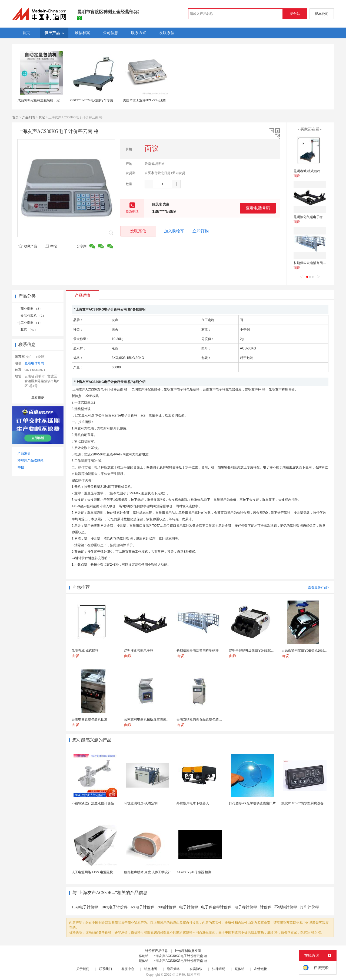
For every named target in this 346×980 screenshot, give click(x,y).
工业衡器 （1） (31, 323)
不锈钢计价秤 (286, 907)
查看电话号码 (258, 208)
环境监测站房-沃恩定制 (141, 803)
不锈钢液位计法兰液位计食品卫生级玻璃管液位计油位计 (112, 803)
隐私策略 (173, 969)
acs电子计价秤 (142, 907)
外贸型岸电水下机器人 (193, 803)
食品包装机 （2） (33, 316)
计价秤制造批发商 (188, 951)
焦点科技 (179, 975)
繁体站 (239, 969)
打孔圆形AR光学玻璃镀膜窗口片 (252, 803)
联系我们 (105, 969)
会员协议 (196, 969)
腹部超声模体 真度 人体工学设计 (148, 872)
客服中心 (128, 969)
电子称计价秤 (246, 907)
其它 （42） (29, 330)
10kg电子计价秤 (114, 907)
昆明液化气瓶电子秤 (308, 217)
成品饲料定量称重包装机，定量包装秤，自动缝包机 (55, 100)
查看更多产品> (319, 587)
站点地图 (151, 969)
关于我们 (83, 969)
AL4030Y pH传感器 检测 (194, 872)
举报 (51, 246)
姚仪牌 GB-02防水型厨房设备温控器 (307, 803)
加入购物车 (174, 231)
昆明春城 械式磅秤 (307, 171)
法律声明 (219, 969)
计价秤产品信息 (157, 951)
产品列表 (29, 117)
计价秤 (266, 907)
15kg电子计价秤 (85, 907)
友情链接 (261, 969)
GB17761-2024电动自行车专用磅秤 (95, 100)
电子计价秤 (189, 907)
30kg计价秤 (167, 907)
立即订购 (201, 231)
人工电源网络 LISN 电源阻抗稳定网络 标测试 (104, 872)
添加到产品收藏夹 (31, 460)
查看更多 (38, 397)
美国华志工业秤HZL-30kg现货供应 (148, 100)
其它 (42, 117)
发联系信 (138, 231)
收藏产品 (28, 246)
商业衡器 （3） (31, 309)
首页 (15, 117)
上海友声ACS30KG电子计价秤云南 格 (180, 956)
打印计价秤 (310, 907)
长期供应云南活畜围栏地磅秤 (315, 263)
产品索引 (24, 453)
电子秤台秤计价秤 (216, 907)
